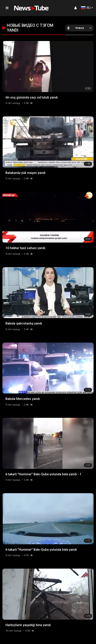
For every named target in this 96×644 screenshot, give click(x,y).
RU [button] (86, 8)
